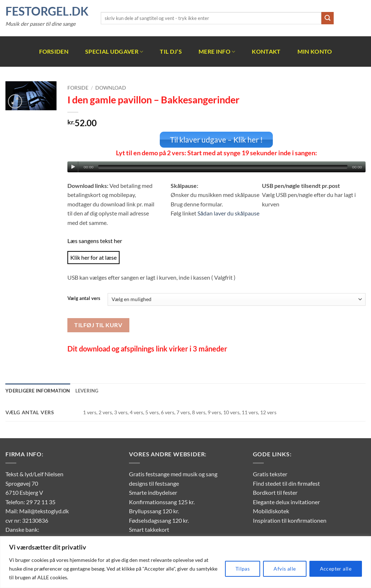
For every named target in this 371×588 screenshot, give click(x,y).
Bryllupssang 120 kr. (154, 511)
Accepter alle (336, 569)
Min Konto (315, 51)
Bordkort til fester (275, 492)
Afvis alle (285, 569)
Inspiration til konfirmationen (290, 520)
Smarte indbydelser (153, 492)
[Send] (328, 18)
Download (111, 88)
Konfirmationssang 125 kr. (162, 501)
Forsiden (54, 51)
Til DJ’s (171, 51)
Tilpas (243, 569)
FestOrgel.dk (47, 11)
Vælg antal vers (84, 298)
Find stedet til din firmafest (286, 483)
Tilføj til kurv (98, 324)
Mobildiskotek (271, 511)
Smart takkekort (149, 529)
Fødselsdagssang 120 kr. (159, 520)
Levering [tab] (87, 390)
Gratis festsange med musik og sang (173, 474)
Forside (78, 88)
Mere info (217, 52)
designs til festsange (154, 483)
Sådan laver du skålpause (228, 213)
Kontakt (266, 51)
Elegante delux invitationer (286, 501)
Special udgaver (114, 52)
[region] (185, 562)
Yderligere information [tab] (38, 390)
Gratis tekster (270, 474)
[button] (15, 101)
